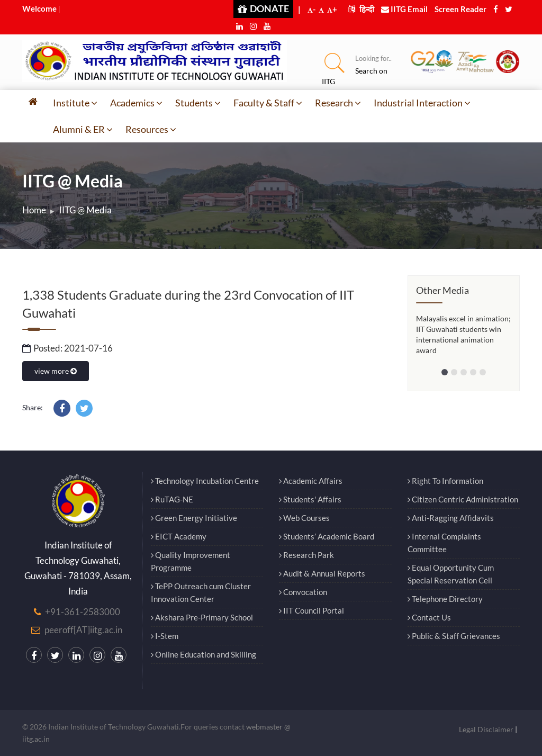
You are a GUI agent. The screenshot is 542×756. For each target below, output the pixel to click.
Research (338, 103)
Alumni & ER (83, 129)
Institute (75, 103)
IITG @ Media (85, 210)
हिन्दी (361, 9)
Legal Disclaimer (486, 729)
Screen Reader (460, 9)
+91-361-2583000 (83, 612)
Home (34, 210)
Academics (136, 103)
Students (198, 103)
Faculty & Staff (268, 103)
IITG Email (404, 9)
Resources (151, 129)
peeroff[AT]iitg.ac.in (83, 630)
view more (56, 371)
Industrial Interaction (422, 103)
